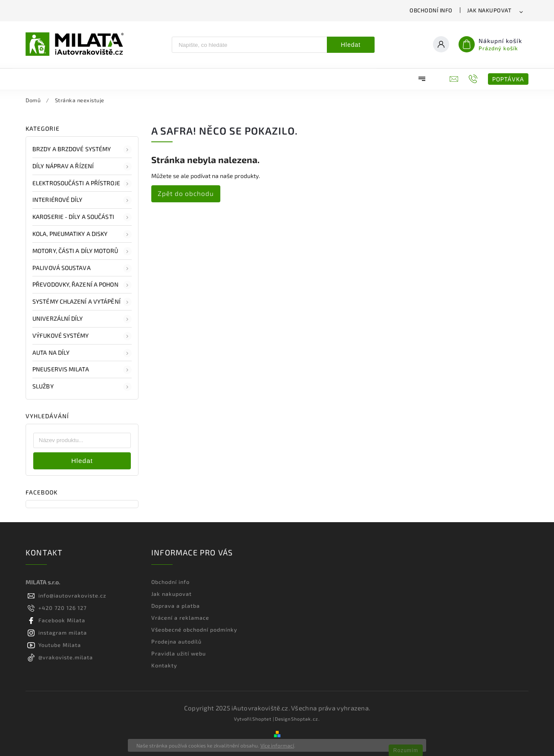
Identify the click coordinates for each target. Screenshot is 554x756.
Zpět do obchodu (186, 193)
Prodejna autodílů (176, 641)
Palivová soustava (82, 268)
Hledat (351, 45)
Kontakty (164, 665)
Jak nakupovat (489, 10)
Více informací (277, 745)
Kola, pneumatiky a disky (82, 234)
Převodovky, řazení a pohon (82, 285)
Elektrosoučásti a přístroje (82, 184)
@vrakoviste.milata (66, 657)
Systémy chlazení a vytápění (82, 302)
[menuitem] (53, 79)
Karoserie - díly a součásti (82, 217)
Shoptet (262, 719)
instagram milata (63, 632)
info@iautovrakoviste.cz (72, 595)
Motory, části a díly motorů (82, 251)
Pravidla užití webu (179, 653)
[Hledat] (250, 45)
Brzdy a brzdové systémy (82, 149)
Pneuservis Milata (82, 370)
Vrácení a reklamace (180, 618)
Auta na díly (82, 353)
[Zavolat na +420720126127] (474, 79)
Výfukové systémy (82, 336)
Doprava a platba (176, 606)
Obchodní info (431, 10)
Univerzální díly (82, 319)
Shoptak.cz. (306, 719)
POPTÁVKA (508, 79)
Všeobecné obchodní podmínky (194, 630)
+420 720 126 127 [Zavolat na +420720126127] (62, 608)
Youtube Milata (60, 645)
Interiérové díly (82, 200)
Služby (82, 387)
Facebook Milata (62, 620)
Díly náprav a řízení (82, 167)
